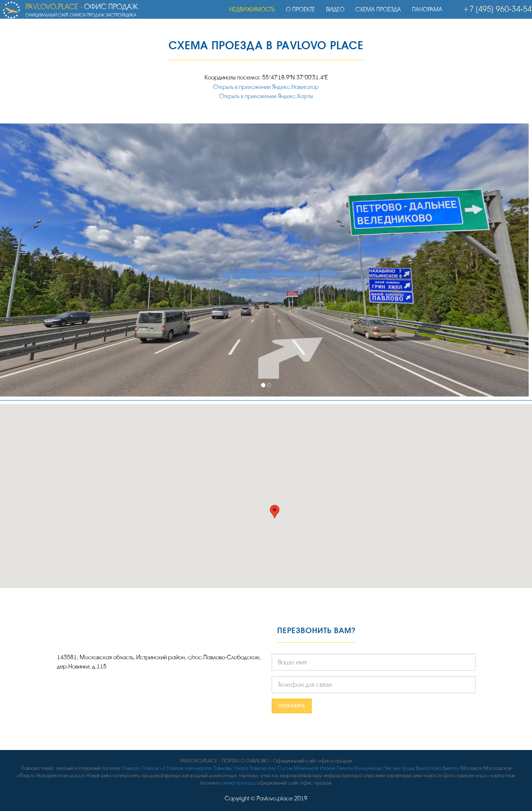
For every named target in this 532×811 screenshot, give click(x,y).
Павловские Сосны (271, 768)
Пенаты (345, 768)
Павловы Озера (230, 768)
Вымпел (451, 768)
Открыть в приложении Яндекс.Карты (266, 96)
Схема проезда (375, 13)
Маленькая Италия (314, 768)
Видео (332, 13)
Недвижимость (249, 13)
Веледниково (369, 768)
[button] (275, 512)
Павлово (131, 768)
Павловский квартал (189, 768)
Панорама (424, 13)
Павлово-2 (154, 768)
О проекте (297, 13)
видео (482, 776)
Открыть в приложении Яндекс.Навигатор (266, 87)
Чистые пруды (399, 768)
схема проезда (238, 783)
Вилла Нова (429, 768)
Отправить (292, 706)
